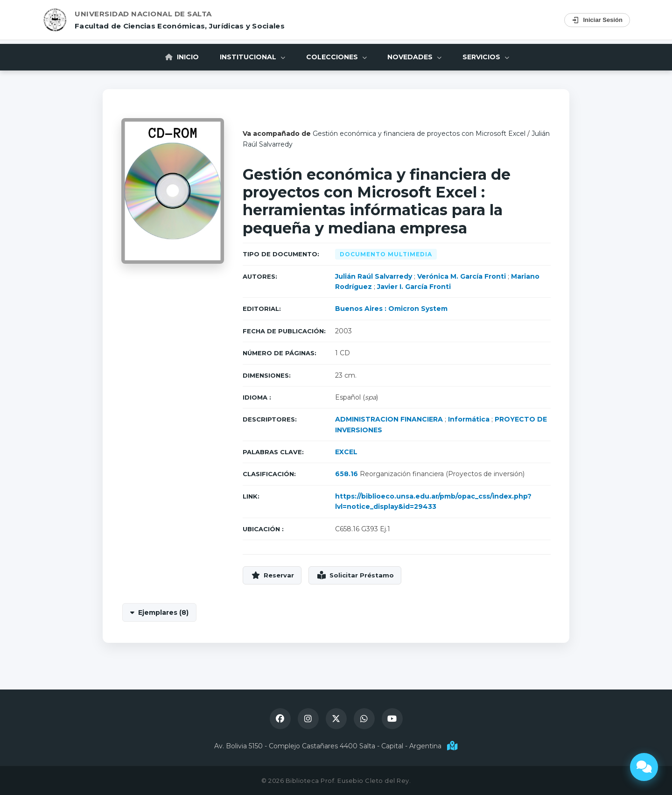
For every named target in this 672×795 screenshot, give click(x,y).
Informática (469, 419)
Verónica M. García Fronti (462, 276)
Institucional (250, 56)
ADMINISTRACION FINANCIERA (389, 419)
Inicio (177, 56)
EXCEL (346, 452)
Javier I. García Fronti (414, 287)
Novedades (417, 56)
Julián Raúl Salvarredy (374, 276)
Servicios (491, 56)
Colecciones (336, 56)
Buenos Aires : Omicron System (391, 309)
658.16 (346, 474)
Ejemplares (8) (163, 612)
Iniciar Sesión (597, 20)
